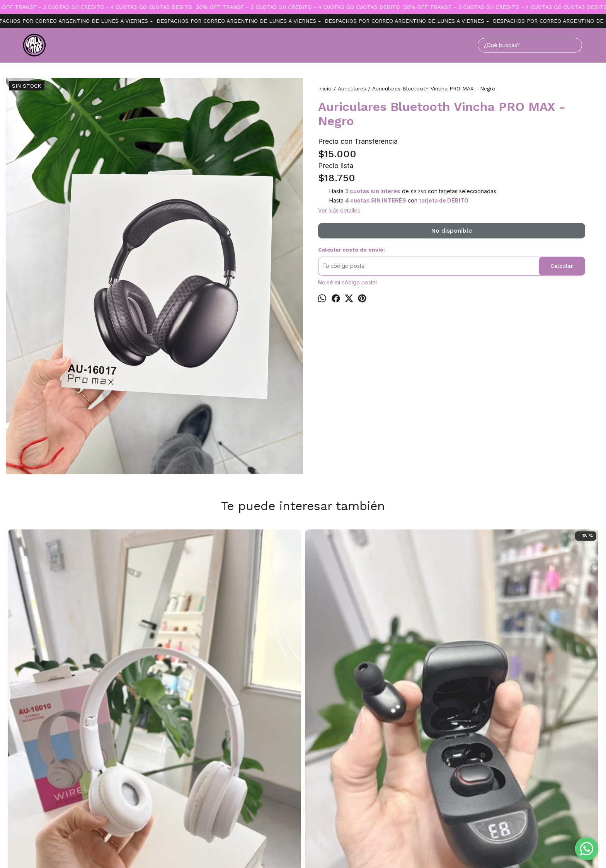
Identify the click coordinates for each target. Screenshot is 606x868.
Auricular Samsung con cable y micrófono (541, 544)
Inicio (286, 769)
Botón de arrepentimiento (418, 849)
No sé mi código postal (347, 283)
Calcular (562, 266)
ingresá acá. (380, 849)
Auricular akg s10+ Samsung (303, 540)
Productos (313, 769)
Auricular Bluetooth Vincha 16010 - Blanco (65, 697)
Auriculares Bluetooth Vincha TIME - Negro (422, 544)
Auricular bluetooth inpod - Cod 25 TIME (184, 697)
